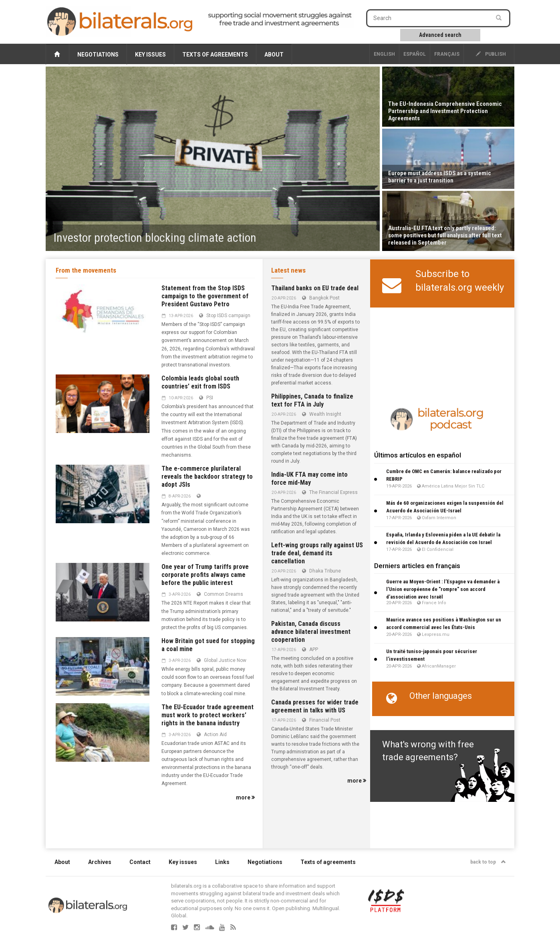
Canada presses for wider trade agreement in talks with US (315, 706)
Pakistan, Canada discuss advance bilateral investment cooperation (311, 632)
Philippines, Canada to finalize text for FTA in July (312, 400)
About (274, 55)
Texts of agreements (215, 55)
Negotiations (98, 55)
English (384, 54)
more (245, 797)
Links (222, 862)
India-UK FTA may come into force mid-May (309, 479)
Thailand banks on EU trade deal (315, 288)
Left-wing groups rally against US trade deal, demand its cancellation (317, 553)
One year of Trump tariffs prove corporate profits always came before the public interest (205, 575)
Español (415, 54)
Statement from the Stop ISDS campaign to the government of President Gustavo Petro (205, 296)
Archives (100, 862)
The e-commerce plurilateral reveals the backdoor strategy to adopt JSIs (207, 477)
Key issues (150, 55)
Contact (140, 862)
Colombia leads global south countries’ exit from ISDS (200, 382)
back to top (488, 862)
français (447, 54)
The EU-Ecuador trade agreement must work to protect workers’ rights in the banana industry (207, 715)
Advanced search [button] (440, 35)
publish (491, 54)
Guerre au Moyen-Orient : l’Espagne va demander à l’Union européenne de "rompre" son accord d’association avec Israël (443, 589)
